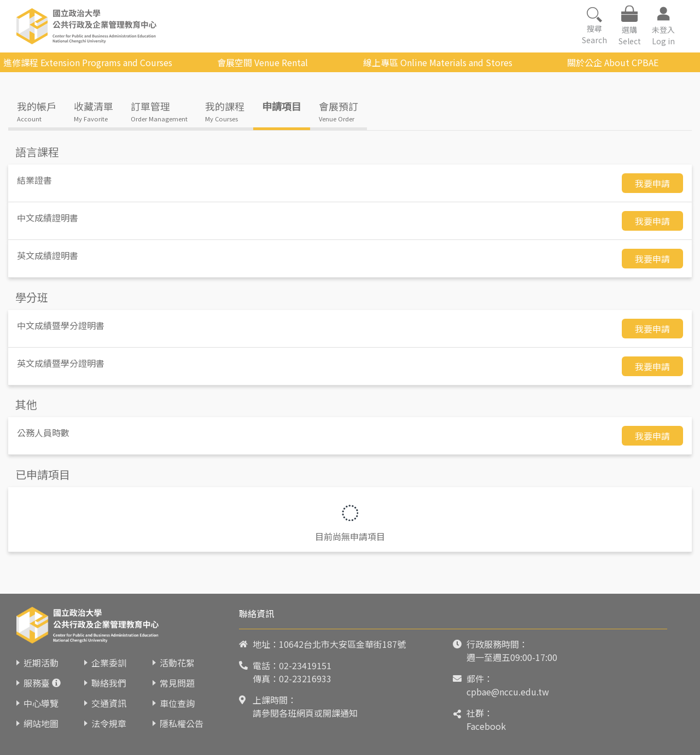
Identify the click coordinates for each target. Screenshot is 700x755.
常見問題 (177, 683)
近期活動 (41, 663)
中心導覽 (41, 703)
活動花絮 (177, 663)
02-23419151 (305, 665)
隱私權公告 (182, 723)
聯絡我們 (109, 683)
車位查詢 (177, 703)
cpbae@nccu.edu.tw (508, 692)
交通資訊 (109, 703)
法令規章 (109, 723)
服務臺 (37, 683)
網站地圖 (41, 723)
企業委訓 (109, 663)
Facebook (486, 726)
